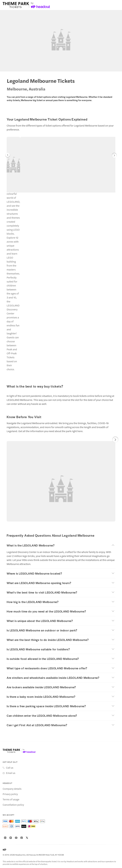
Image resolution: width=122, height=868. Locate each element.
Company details (12, 789)
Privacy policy (10, 794)
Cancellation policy (13, 805)
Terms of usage (11, 799)
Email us (11, 773)
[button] (8, 156)
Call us (10, 768)
